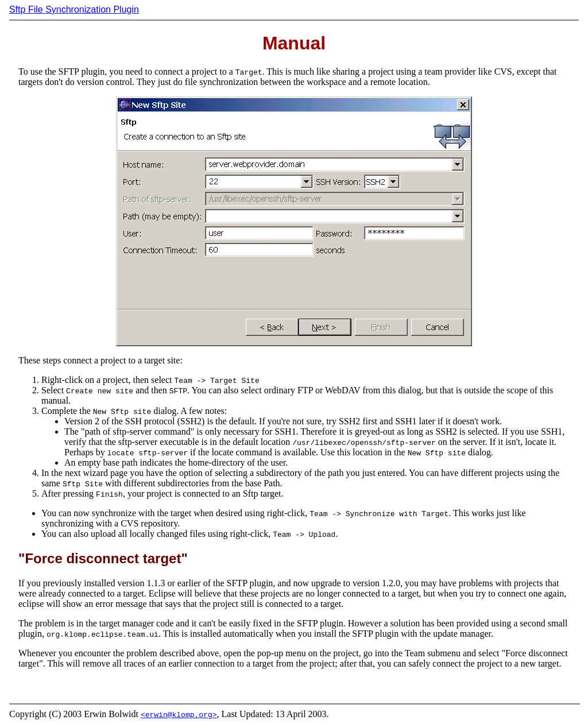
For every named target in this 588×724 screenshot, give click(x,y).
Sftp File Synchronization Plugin (74, 9)
